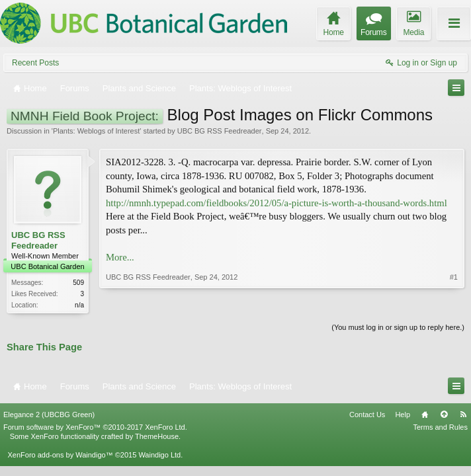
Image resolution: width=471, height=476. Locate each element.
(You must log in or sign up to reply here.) (398, 327)
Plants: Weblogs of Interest (96, 131)
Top (444, 415)
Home (425, 415)
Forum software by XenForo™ (95, 427)
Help (403, 415)
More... (120, 257)
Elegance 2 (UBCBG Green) (49, 415)
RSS (463, 415)
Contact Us (367, 415)
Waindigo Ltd (159, 455)
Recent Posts (35, 63)
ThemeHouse (157, 436)
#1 (454, 277)
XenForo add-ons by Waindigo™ (60, 455)
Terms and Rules (440, 427)
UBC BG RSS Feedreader (220, 131)
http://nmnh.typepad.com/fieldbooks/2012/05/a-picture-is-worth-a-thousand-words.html (277, 203)
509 (78, 283)
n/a (79, 305)
